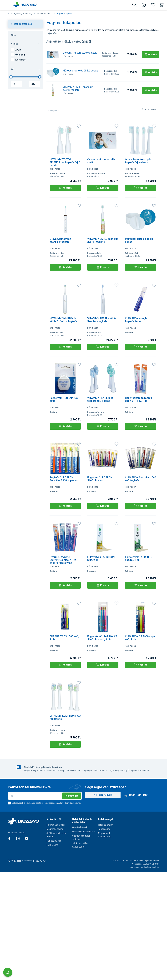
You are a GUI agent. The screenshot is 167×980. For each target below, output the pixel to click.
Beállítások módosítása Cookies (145, 867)
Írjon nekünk (103, 795)
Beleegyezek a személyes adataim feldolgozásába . (46, 803)
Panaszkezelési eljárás (83, 832)
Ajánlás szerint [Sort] (150, 109)
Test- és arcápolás (45, 14)
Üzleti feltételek (80, 827)
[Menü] (8, 5)
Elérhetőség (52, 845)
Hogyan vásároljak (56, 825)
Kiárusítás (20, 60)
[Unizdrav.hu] (25, 5)
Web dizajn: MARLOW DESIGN (145, 864)
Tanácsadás (104, 829)
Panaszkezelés (54, 841)
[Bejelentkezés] (144, 5)
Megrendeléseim (55, 829)
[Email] (45, 796)
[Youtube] (26, 838)
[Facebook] (10, 838)
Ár (25, 69)
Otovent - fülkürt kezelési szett (80, 53)
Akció (18, 50)
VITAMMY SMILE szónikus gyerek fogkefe (78, 88)
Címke (25, 44)
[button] (8, 972)
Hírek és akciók (106, 825)
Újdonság (20, 55)
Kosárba (65, 188)
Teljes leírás (53, 33)
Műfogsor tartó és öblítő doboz (80, 71)
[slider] (11, 77)
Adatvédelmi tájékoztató (69, 803)
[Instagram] (18, 838)
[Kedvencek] (153, 5)
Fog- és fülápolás (64, 14)
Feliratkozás (72, 796)
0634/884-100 (136, 795)
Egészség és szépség (23, 14)
